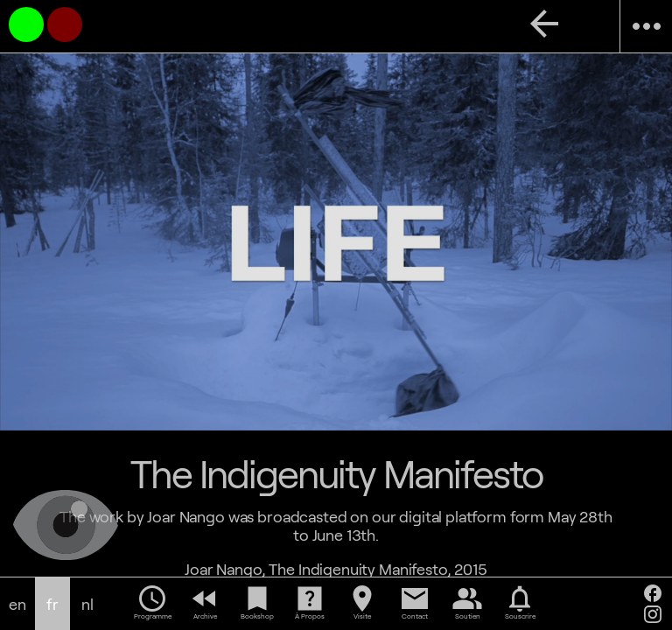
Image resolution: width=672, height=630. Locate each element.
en (17, 604)
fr (52, 604)
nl (87, 604)
